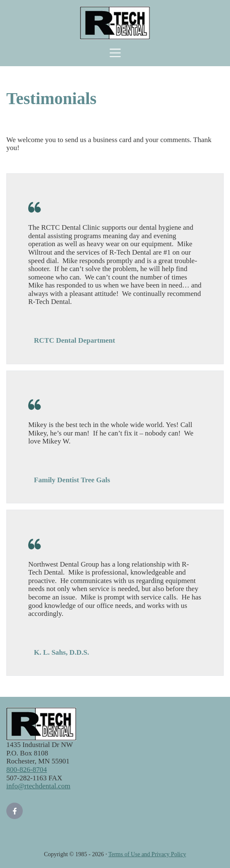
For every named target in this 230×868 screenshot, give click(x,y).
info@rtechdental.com (38, 786)
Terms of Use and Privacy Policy (147, 854)
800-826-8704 (27, 770)
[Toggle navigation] (115, 53)
